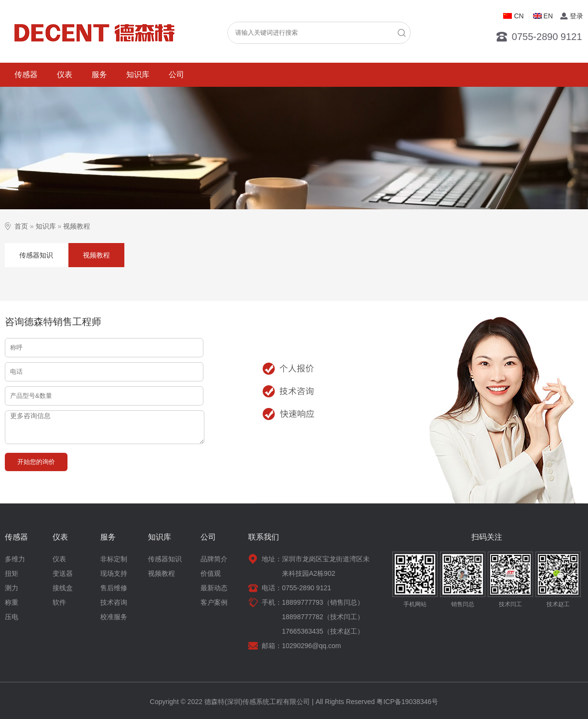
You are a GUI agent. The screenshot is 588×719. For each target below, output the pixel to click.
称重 (12, 602)
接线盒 (63, 588)
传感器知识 (36, 255)
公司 (176, 75)
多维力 (15, 559)
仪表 (65, 75)
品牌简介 (214, 559)
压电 (12, 617)
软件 (59, 602)
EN (548, 16)
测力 (12, 588)
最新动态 (214, 588)
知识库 (138, 75)
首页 (21, 226)
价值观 (211, 573)
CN (519, 16)
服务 (99, 75)
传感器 (26, 75)
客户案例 (214, 602)
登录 (576, 16)
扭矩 (12, 573)
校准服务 (114, 617)
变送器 (63, 573)
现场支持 (114, 573)
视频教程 (77, 226)
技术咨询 (114, 602)
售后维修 (114, 588)
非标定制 (114, 559)
